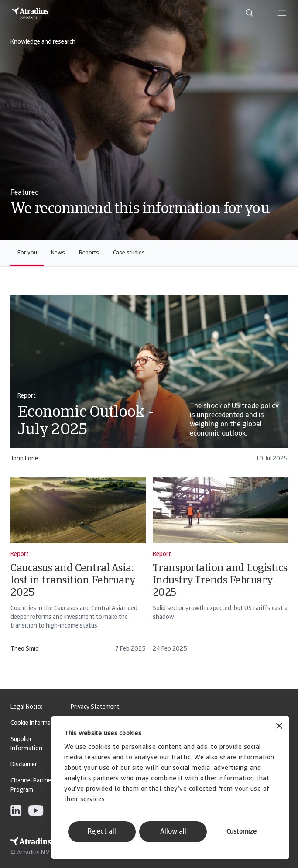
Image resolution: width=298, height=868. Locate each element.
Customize (241, 832)
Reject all (102, 832)
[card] (149, 383)
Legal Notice (27, 707)
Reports (89, 253)
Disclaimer (24, 765)
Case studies (129, 253)
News (58, 253)
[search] (250, 13)
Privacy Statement (95, 707)
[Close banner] (279, 727)
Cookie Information (36, 723)
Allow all (173, 832)
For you (27, 253)
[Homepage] (30, 13)
